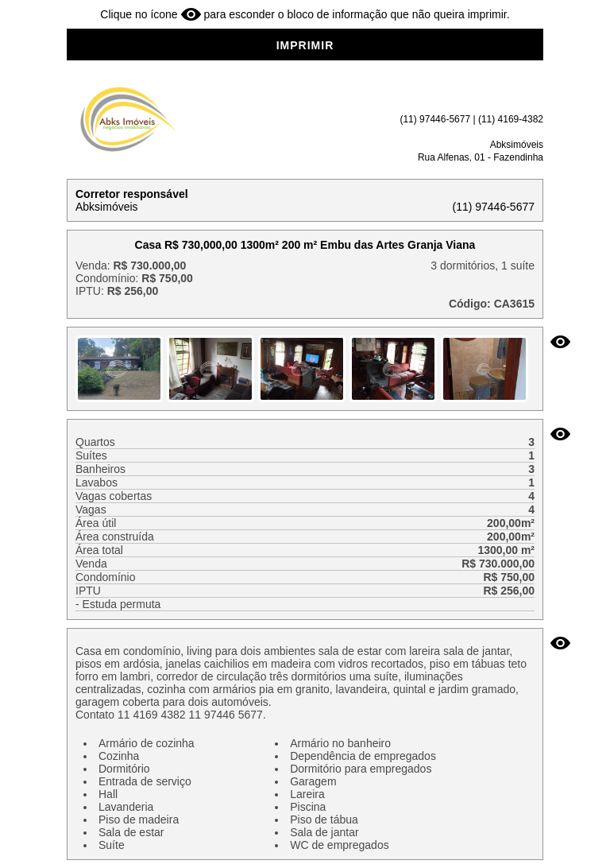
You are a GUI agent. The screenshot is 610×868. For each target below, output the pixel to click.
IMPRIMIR (305, 45)
